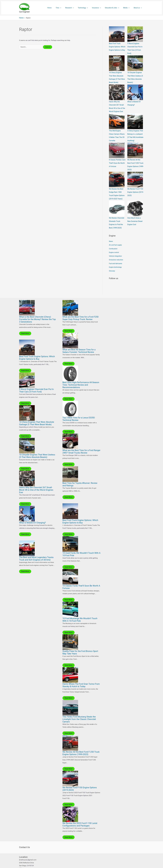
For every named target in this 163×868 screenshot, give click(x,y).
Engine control (114, 247)
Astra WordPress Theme (97, 864)
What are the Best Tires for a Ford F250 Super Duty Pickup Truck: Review (81, 311)
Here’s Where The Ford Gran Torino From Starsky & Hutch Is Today (81, 678)
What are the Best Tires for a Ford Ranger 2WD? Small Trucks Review (81, 445)
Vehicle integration (115, 250)
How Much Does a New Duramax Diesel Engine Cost (135, 217)
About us (138, 8)
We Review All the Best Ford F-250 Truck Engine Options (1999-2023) (81, 745)
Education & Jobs (115, 8)
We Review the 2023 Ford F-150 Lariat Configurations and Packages (80, 816)
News (111, 236)
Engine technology (115, 261)
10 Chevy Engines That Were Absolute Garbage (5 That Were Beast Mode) (37, 416)
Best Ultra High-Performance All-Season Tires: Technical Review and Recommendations (81, 378)
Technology (88, 8)
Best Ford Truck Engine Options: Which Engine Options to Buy (117, 46)
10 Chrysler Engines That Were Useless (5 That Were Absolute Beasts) (37, 449)
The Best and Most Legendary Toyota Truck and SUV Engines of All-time (36, 551)
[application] (67, 8)
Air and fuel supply (115, 240)
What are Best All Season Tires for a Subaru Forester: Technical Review (79, 344)
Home (57, 8)
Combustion (113, 243)
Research (75, 8)
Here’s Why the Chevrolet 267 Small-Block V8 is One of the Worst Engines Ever (36, 483)
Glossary (112, 264)
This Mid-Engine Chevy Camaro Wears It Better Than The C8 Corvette (117, 132)
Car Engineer (24, 12)
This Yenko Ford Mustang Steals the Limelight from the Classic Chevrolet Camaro (79, 712)
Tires (65, 8)
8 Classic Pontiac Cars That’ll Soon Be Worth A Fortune (117, 160)
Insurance (100, 8)
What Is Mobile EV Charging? (32, 516)
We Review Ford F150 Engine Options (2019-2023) (135, 188)
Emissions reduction (116, 254)
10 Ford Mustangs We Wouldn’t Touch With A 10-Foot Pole (80, 612)
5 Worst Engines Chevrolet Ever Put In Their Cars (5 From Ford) (36, 384)
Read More (25, 327)
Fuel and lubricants (115, 257)
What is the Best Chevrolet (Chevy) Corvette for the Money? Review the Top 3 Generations (37, 313)
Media (128, 8)
